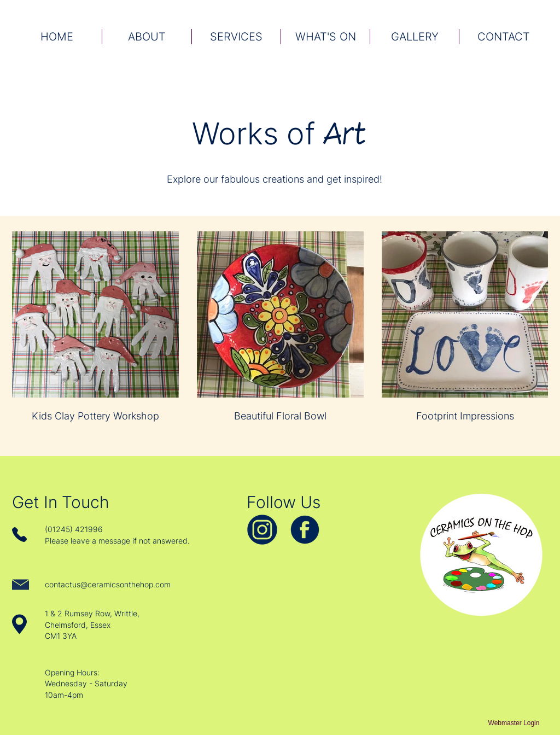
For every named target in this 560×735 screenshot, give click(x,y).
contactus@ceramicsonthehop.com (108, 584)
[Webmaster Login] (514, 724)
